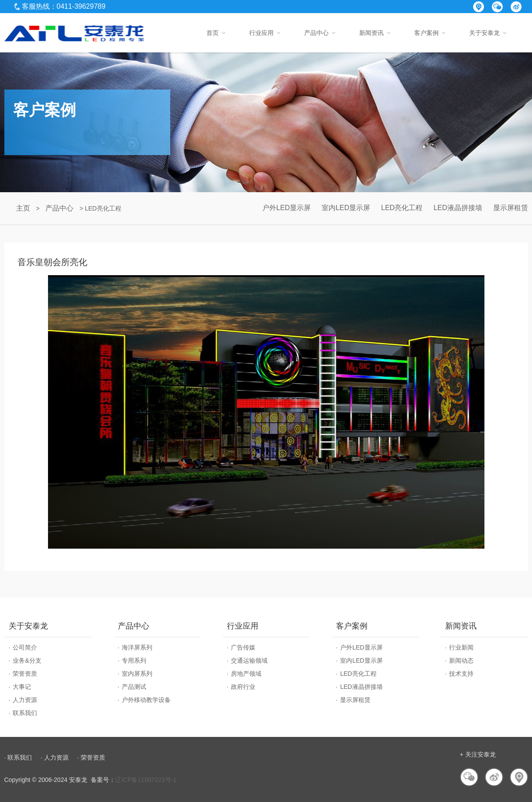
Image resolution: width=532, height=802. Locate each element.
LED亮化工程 (402, 208)
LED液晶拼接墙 (458, 208)
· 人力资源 (55, 757)
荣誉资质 (25, 674)
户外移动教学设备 (146, 700)
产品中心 (316, 33)
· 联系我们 (18, 757)
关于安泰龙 (484, 33)
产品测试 (134, 687)
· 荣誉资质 (91, 757)
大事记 (22, 687)
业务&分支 (27, 660)
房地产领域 (246, 674)
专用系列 (134, 660)
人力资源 (25, 700)
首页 (213, 33)
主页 (23, 208)
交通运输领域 (249, 660)
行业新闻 (461, 647)
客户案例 (426, 33)
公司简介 (25, 647)
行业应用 (261, 33)
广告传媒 (243, 647)
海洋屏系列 (137, 647)
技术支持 (461, 674)
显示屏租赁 (511, 208)
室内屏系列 (137, 674)
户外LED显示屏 (287, 208)
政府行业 (243, 687)
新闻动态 (461, 660)
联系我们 (25, 713)
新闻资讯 (371, 33)
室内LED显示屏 (346, 208)
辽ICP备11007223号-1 (146, 780)
